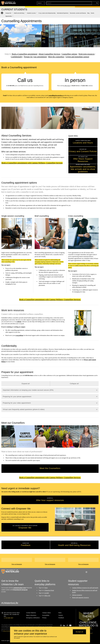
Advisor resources (77, 595)
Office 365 (47, 596)
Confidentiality (17, 57)
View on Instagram (17, 564)
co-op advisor (19, 336)
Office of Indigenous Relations (10, 631)
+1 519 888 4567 (8, 618)
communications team (20, 588)
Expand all (26, 384)
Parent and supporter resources (81, 598)
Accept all (79, 632)
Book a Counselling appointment (25, 54)
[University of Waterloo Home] (9, 3)
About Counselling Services (49, 54)
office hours (67, 86)
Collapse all (74, 384)
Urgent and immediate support (77, 57)
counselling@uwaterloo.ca (56, 95)
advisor (19, 322)
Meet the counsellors (56, 57)
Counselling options (69, 54)
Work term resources (87, 54)
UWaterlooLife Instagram (20, 590)
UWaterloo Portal (49, 590)
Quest (46, 588)
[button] (85, 3)
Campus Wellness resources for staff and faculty (85, 588)
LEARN (47, 593)
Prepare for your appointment (35, 57)
